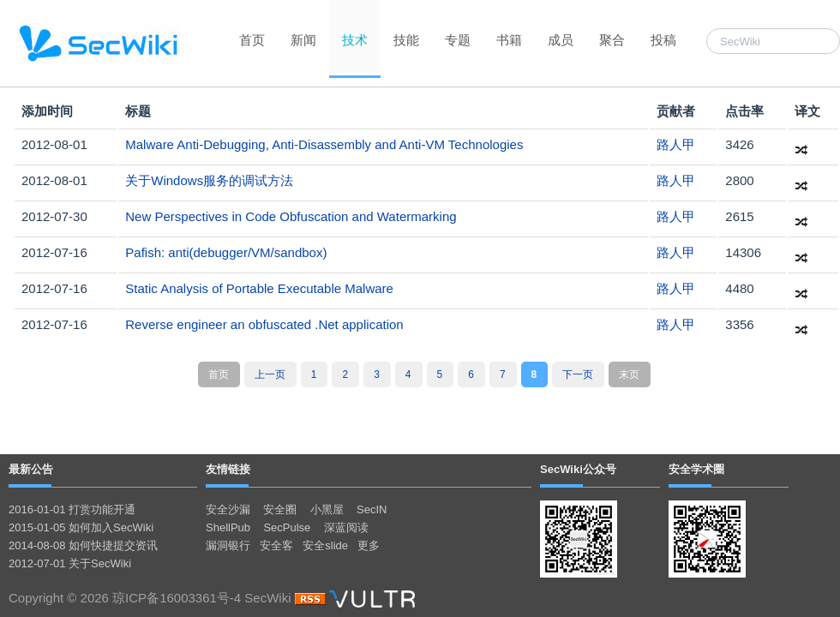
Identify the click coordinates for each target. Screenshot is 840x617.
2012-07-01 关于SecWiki (70, 563)
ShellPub (228, 527)
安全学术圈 (696, 469)
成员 (561, 40)
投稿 (663, 40)
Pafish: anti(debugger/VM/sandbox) (226, 252)
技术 (355, 40)
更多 (369, 545)
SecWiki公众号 (578, 469)
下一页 (578, 374)
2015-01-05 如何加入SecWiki (81, 527)
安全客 (276, 545)
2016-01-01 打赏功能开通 (72, 509)
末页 (629, 374)
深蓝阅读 (346, 527)
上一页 (270, 374)
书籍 (509, 40)
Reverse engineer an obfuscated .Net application (264, 324)
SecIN (372, 509)
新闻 (303, 40)
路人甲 (676, 144)
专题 (458, 40)
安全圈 (280, 509)
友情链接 (228, 469)
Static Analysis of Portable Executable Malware (259, 288)
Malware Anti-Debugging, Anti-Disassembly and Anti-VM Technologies (324, 144)
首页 (252, 40)
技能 (406, 40)
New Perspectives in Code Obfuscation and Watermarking (291, 216)
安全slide (325, 545)
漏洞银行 (228, 545)
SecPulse (287, 527)
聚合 (612, 40)
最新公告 (31, 469)
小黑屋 (327, 509)
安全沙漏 (228, 509)
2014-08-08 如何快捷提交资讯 (83, 545)
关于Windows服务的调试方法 (209, 180)
